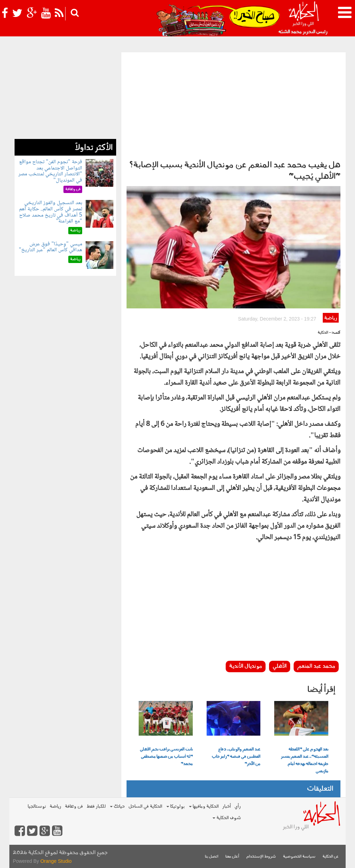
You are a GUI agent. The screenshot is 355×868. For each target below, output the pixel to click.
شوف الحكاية (227, 818)
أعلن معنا (232, 857)
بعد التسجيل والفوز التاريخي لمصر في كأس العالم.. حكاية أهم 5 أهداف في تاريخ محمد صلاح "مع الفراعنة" (51, 212)
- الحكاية (324, 333)
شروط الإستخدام (261, 857)
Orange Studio (56, 861)
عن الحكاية (331, 857)
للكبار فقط (96, 806)
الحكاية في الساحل (145, 806)
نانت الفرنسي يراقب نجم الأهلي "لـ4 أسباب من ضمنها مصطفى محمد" (166, 757)
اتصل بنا (212, 857)
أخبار (227, 806)
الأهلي (280, 666)
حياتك (117, 806)
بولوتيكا (176, 806)
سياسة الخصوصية (299, 857)
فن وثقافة (74, 806)
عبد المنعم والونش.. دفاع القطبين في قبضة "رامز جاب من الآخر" (236, 757)
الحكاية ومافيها (204, 806)
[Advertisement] (233, 104)
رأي (238, 806)
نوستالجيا (37, 806)
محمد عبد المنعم (316, 666)
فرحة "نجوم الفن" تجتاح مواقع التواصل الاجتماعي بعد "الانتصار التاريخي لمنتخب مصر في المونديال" (50, 171)
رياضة (331, 318)
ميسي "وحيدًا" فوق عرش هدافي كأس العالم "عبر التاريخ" (50, 247)
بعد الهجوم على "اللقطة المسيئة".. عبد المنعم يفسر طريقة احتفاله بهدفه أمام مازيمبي (305, 760)
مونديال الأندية (246, 666)
